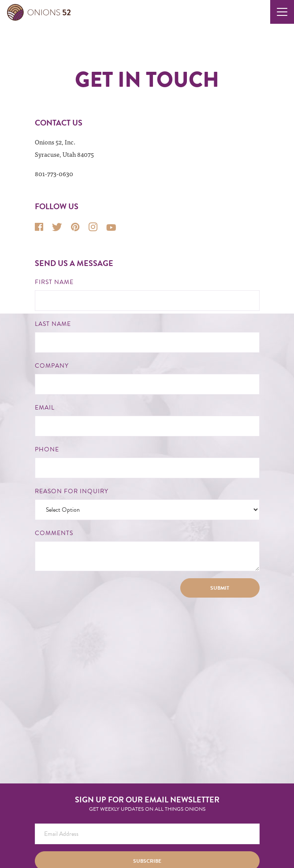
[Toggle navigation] (282, 12)
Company (52, 366)
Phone (47, 450)
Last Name (53, 324)
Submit (220, 588)
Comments (54, 533)
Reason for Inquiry (72, 491)
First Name (54, 282)
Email (45, 408)
